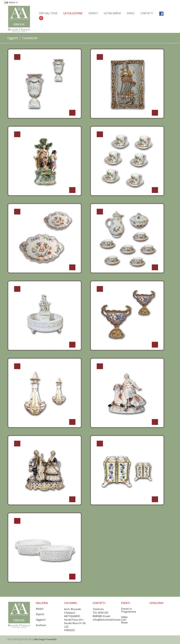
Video (131, 13)
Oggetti (13, 38)
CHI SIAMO (71, 603)
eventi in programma (128, 610)
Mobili (40, 609)
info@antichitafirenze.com (109, 620)
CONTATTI (147, 13)
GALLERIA (42, 603)
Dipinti (40, 614)
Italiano (11, 3)
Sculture (41, 625)
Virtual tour (48, 13)
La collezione (73, 13)
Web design (40, 639)
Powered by (51, 639)
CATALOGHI (156, 603)
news (124, 622)
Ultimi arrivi (112, 13)
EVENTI (93, 13)
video (124, 617)
